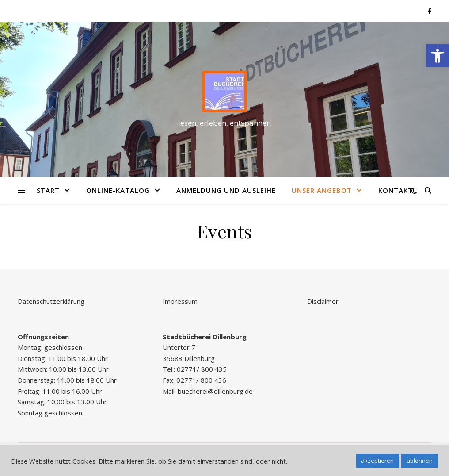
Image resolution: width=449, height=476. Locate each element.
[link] (438, 56)
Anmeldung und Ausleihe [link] (226, 190)
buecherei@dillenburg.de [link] (215, 391)
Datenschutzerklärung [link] (51, 301)
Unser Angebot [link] (322, 190)
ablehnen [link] (420, 461)
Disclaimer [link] (323, 301)
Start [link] (48, 190)
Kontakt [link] (396, 190)
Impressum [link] (180, 301)
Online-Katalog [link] (118, 190)
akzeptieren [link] (377, 461)
